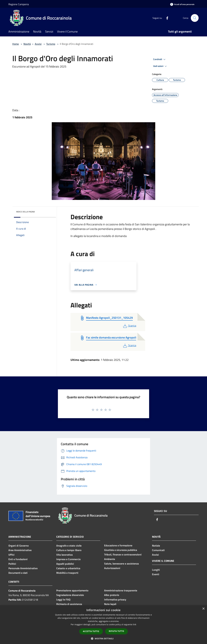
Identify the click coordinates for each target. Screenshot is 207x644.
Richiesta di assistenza (69, 604)
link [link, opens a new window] (135, 624)
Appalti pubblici (65, 564)
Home (16, 44)
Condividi (160, 59)
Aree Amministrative (20, 550)
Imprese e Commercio (68, 559)
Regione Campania (19, 4)
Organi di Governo (19, 546)
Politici (12, 564)
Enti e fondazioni (18, 559)
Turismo (51, 44)
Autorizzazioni (112, 568)
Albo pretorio (112, 595)
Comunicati (158, 550)
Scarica (129, 326)
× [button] (203, 609)
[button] (103, 638)
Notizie (156, 546)
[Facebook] (166, 18)
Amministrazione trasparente (121, 590)
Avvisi (38, 44)
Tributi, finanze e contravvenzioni (123, 554)
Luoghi (156, 570)
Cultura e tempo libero (69, 550)
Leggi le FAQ (63, 599)
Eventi (156, 574)
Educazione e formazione (118, 545)
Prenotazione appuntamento (72, 590)
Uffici (11, 555)
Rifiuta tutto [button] (117, 631)
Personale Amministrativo (23, 568)
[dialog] (103, 625)
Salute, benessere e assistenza (121, 564)
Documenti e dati (18, 573)
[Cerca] (195, 18)
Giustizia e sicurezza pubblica (121, 550)
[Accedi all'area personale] (182, 4)
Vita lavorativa (64, 555)
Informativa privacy (115, 599)
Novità (27, 44)
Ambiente (110, 559)
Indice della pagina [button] (25, 212)
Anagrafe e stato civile (69, 546)
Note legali (110, 604)
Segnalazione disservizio (70, 595)
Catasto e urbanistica (68, 568)
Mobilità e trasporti (67, 573)
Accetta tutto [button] (91, 631)
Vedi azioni (160, 66)
